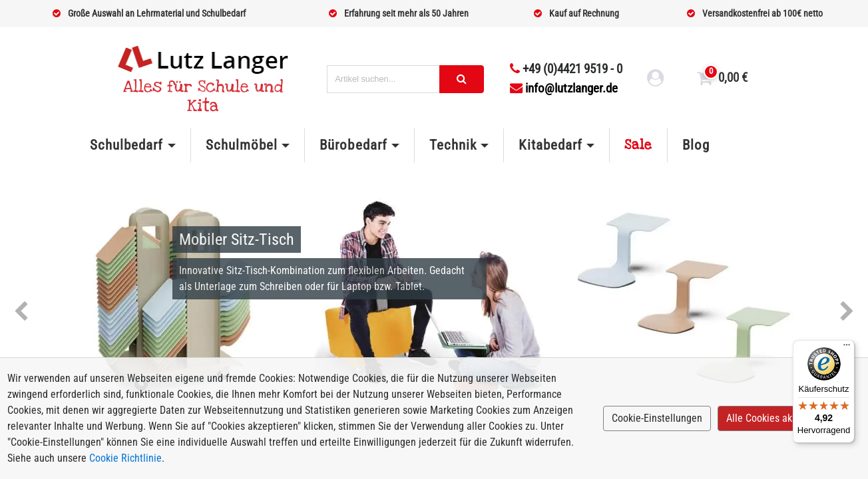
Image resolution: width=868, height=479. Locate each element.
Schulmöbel (242, 145)
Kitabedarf (550, 145)
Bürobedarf (353, 145)
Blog (696, 145)
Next (847, 312)
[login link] (656, 80)
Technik (453, 145)
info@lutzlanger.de (564, 88)
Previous (21, 312)
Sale (638, 145)
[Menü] (847, 348)
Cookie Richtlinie (125, 458)
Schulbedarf (126, 145)
